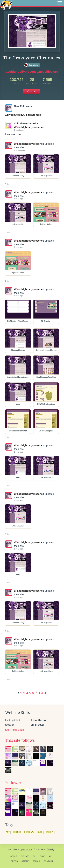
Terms (36, 861)
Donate (25, 856)
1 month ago (19, 130)
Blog (43, 856)
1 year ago (18, 199)
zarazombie (34, 115)
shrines (17, 832)
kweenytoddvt (15, 115)
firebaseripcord (25, 123)
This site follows (20, 740)
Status (25, 861)
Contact (48, 861)
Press (14, 861)
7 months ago (20, 150)
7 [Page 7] (36, 693)
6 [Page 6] (33, 693)
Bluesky (51, 849)
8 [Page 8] (39, 693)
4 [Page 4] (27, 693)
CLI (34, 856)
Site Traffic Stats (14, 730)
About (14, 856)
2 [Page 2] (21, 693)
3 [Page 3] (24, 693)
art (8, 832)
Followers (14, 783)
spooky (50, 832)
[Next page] (45, 693)
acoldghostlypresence (29, 127)
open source (26, 849)
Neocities (12, 849)
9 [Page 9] (42, 693)
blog (40, 832)
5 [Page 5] (30, 693)
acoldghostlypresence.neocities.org (32, 72)
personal (29, 832)
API (51, 856)
